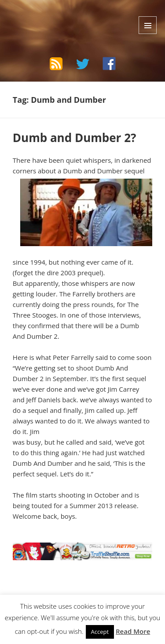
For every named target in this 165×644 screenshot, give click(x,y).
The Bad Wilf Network (62, 15)
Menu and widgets (148, 25)
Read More (133, 631)
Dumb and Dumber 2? (75, 138)
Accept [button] (100, 632)
